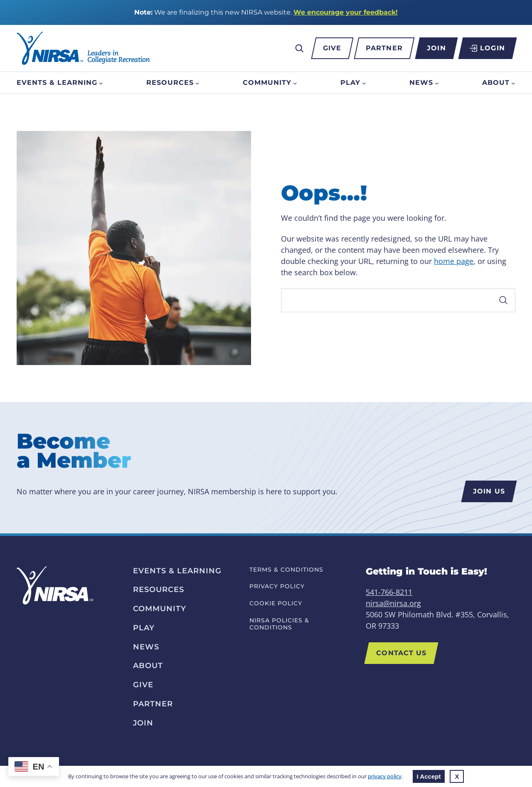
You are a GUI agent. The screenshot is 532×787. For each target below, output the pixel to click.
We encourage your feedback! (346, 12)
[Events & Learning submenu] (101, 83)
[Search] (398, 300)
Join (436, 48)
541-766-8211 (389, 592)
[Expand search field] (299, 48)
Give (332, 48)
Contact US (401, 653)
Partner (384, 48)
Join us (489, 491)
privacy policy (385, 776)
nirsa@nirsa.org (393, 603)
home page (454, 261)
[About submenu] (513, 83)
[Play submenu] (364, 83)
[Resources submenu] (197, 83)
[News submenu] (437, 83)
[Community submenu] (295, 83)
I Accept (429, 776)
